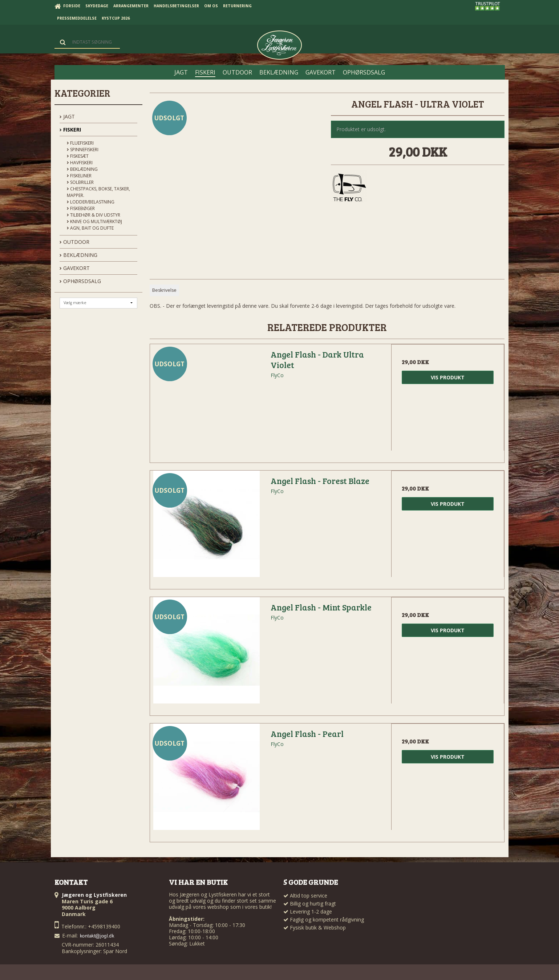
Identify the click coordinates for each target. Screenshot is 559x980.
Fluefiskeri (80, 143)
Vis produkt (448, 377)
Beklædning (82, 169)
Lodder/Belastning (91, 202)
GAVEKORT (75, 268)
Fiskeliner (79, 176)
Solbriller (80, 182)
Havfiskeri (80, 163)
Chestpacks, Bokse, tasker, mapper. (98, 192)
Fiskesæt (78, 156)
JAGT (67, 116)
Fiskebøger (81, 208)
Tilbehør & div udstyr (94, 215)
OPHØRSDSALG (80, 281)
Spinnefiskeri (83, 150)
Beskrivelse (164, 290)
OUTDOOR (74, 242)
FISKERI (70, 130)
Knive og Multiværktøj (94, 221)
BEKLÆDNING (78, 255)
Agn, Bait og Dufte (90, 228)
